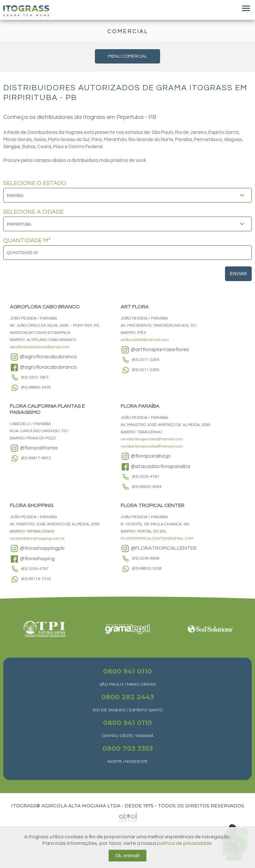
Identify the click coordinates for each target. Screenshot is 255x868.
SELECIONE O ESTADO (35, 183)
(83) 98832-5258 (147, 569)
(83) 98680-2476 (36, 387)
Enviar (238, 274)
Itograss (26, 11)
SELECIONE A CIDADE (33, 212)
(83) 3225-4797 (146, 477)
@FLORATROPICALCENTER (159, 548)
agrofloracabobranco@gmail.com (40, 347)
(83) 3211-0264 (146, 360)
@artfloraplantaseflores (155, 350)
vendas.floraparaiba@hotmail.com (152, 439)
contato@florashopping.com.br (37, 539)
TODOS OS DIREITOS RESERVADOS (201, 806)
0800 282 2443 (128, 697)
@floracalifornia (34, 448)
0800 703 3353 (128, 748)
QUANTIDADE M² (27, 241)
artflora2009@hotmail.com (145, 340)
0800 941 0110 (127, 671)
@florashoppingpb (37, 548)
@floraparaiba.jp (146, 456)
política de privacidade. (185, 843)
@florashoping (32, 559)
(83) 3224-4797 (35, 569)
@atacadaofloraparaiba (155, 467)
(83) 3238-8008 (146, 558)
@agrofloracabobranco (43, 357)
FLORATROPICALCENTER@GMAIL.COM (157, 539)
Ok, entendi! (127, 856)
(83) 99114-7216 (36, 579)
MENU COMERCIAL (127, 56)
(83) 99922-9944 (147, 487)
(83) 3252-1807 (35, 377)
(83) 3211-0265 (146, 370)
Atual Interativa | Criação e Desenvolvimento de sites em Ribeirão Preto (120, 816)
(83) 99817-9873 (36, 458)
